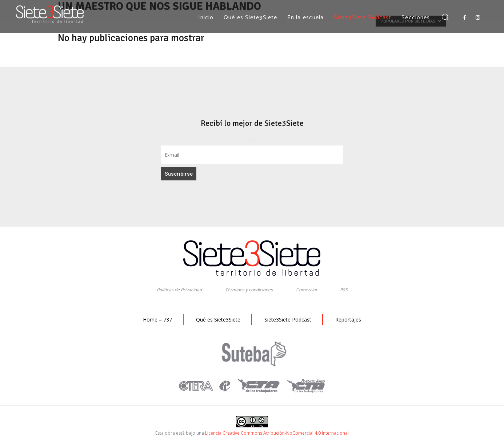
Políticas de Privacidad (179, 290)
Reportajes (348, 320)
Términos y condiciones (249, 290)
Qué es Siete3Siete (218, 320)
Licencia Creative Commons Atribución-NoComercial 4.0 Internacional (277, 433)
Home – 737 (157, 320)
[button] (445, 18)
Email (252, 140)
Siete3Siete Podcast (288, 320)
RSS (344, 290)
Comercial (306, 290)
